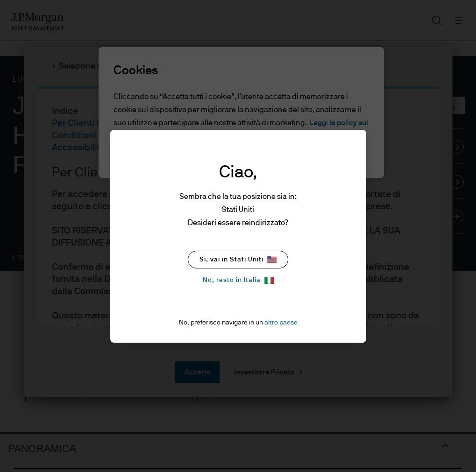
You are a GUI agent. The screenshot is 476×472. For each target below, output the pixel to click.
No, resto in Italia (238, 280)
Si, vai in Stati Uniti (238, 259)
